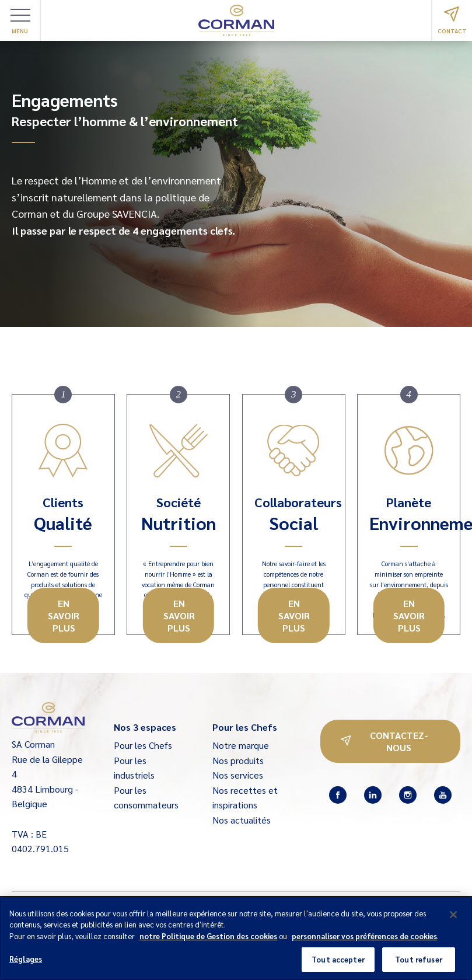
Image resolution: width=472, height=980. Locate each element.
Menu (20, 22)
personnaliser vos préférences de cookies (364, 941)
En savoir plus (64, 615)
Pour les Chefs (143, 745)
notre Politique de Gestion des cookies (208, 941)
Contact (452, 20)
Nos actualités (242, 820)
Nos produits (238, 760)
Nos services (238, 775)
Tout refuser (419, 965)
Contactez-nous (384, 741)
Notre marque (241, 745)
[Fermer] (453, 920)
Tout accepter (338, 965)
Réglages (26, 965)
